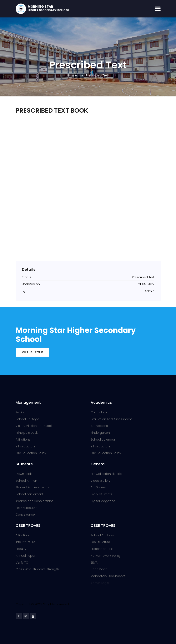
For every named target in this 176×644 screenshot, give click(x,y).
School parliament (29, 494)
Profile (20, 412)
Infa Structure (25, 542)
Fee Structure (100, 542)
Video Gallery (100, 481)
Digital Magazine (103, 501)
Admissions (99, 426)
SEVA (94, 563)
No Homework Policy (106, 556)
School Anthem (27, 481)
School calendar (103, 440)
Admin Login (100, 583)
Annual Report (26, 556)
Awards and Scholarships (35, 501)
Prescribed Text (97, 75)
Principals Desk (27, 433)
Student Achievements (32, 487)
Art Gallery (98, 487)
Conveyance (25, 515)
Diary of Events (101, 494)
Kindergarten (100, 433)
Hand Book (99, 569)
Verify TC (22, 563)
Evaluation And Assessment (111, 419)
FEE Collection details (106, 474)
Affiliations (23, 440)
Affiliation (22, 535)
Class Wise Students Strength (37, 569)
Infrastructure (26, 446)
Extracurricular (26, 508)
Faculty (21, 549)
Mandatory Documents (108, 576)
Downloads (24, 474)
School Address (102, 535)
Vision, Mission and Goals (34, 426)
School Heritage (27, 419)
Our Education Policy (31, 453)
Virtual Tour (32, 352)
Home (73, 75)
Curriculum (99, 412)
